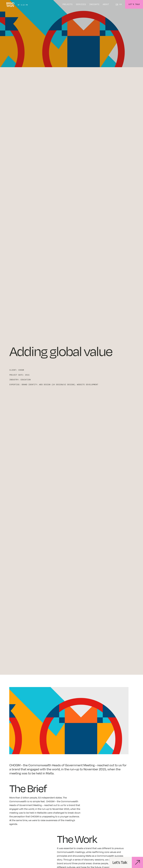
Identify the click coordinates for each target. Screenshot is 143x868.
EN (117, 4)
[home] (10, 4)
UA (121, 4)
